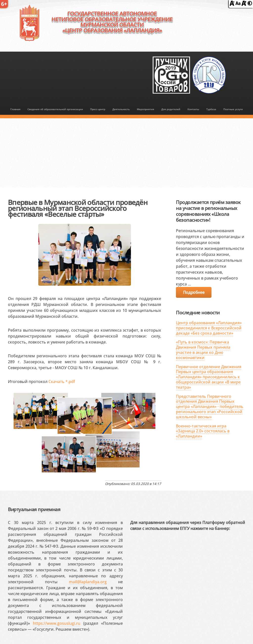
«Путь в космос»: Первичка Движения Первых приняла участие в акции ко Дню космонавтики (203, 350)
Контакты (193, 109)
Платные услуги (233, 109)
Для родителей (171, 109)
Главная (15, 109)
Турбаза (211, 109)
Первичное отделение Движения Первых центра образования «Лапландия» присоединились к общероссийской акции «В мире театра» (209, 377)
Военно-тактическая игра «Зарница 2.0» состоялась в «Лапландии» (203, 431)
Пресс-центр (98, 109)
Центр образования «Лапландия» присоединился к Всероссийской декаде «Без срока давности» (209, 328)
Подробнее (194, 292)
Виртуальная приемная (34, 509)
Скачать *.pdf (62, 382)
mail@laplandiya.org (88, 582)
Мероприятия (146, 109)
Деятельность (121, 109)
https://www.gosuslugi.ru (57, 623)
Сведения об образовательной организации (55, 109)
